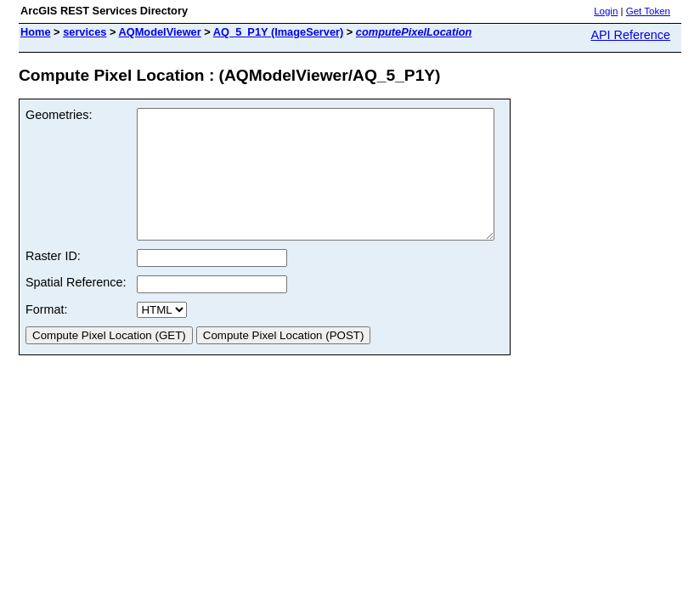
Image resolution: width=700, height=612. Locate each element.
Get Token (648, 11)
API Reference (630, 35)
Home (36, 32)
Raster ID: (53, 281)
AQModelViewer (160, 32)
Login (606, 11)
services (85, 32)
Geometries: (59, 115)
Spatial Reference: (76, 308)
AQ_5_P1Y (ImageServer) (278, 32)
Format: (47, 335)
